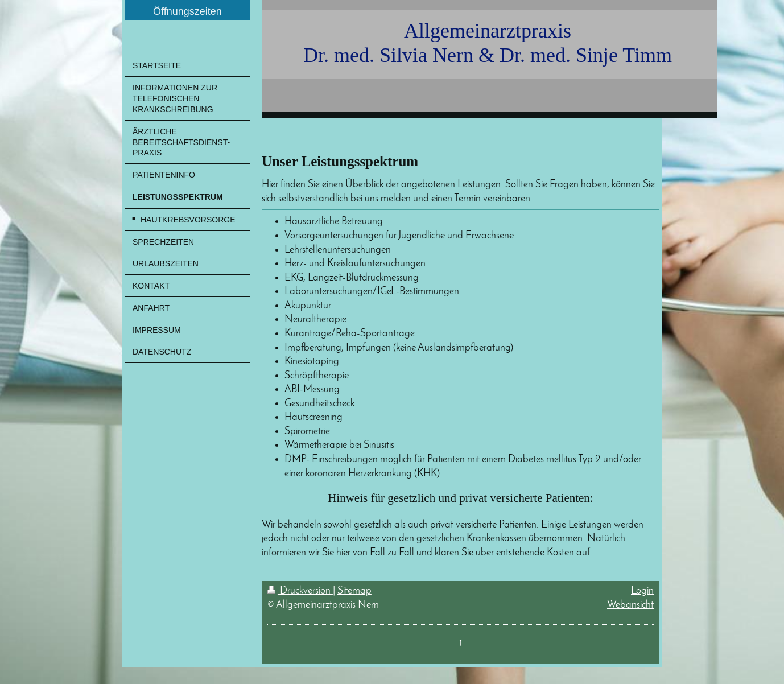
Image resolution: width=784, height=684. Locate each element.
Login (642, 591)
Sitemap (354, 591)
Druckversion (300, 591)
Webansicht (630, 605)
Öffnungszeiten (187, 11)
